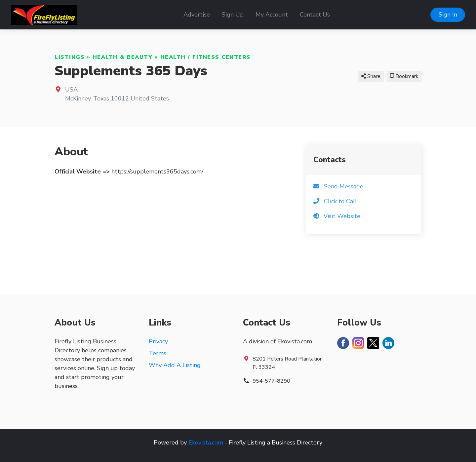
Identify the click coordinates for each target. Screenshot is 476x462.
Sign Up (233, 15)
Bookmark (404, 76)
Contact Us (315, 15)
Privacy (158, 341)
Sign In (448, 15)
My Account (272, 15)
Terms (158, 353)
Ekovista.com (206, 443)
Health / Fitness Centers (206, 57)
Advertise (197, 15)
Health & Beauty (123, 57)
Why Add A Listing (175, 365)
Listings (70, 57)
